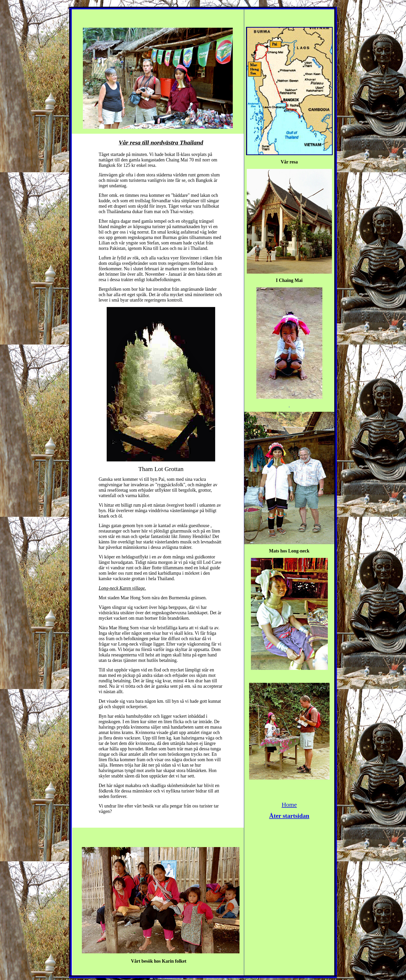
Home (289, 805)
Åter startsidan (289, 816)
